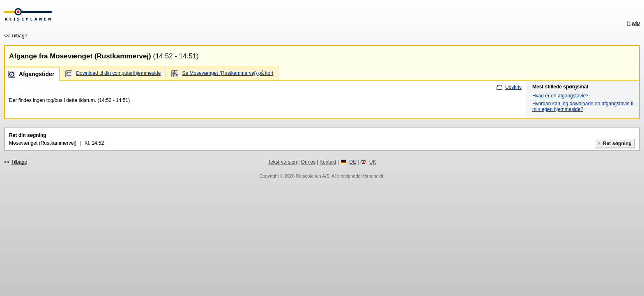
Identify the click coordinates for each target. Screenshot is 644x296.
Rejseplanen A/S (312, 176)
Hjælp (634, 23)
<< (16, 36)
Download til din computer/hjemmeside (118, 73)
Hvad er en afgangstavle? (560, 96)
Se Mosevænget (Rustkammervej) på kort (228, 73)
